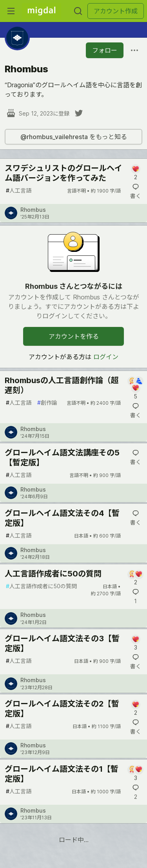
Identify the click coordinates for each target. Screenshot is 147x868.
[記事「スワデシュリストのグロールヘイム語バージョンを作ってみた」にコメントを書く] (135, 173)
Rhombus (33, 210)
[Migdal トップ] (42, 11)
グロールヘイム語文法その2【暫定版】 (62, 709)
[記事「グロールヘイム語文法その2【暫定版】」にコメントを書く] (135, 708)
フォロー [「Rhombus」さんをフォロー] (105, 50)
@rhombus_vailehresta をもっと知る (74, 137)
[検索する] (78, 11)
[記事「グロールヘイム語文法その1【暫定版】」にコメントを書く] (135, 773)
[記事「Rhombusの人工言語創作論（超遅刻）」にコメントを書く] (135, 388)
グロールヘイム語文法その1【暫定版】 (62, 774)
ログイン (106, 357)
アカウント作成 (116, 11)
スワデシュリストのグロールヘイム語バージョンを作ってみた (64, 173)
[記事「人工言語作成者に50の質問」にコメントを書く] (135, 578)
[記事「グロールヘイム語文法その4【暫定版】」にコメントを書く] (135, 518)
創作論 (47, 403)
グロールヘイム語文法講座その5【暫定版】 (62, 458)
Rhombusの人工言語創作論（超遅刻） (62, 385)
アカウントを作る (74, 336)
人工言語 (19, 190)
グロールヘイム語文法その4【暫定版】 (62, 518)
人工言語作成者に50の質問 (53, 574)
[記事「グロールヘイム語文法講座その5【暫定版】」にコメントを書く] (135, 457)
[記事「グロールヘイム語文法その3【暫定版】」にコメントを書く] (135, 643)
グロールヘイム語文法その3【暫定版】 (62, 643)
